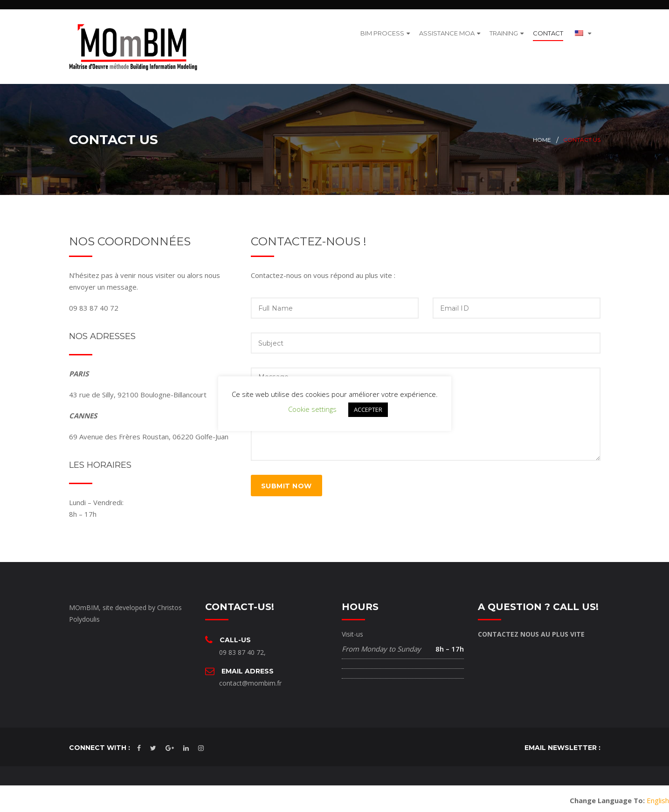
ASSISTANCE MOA (447, 31)
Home (542, 136)
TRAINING (504, 31)
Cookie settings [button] (312, 409)
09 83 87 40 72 (241, 648)
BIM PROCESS (382, 31)
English (658, 797)
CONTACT (548, 31)
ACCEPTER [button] (368, 409)
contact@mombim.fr (250, 679)
